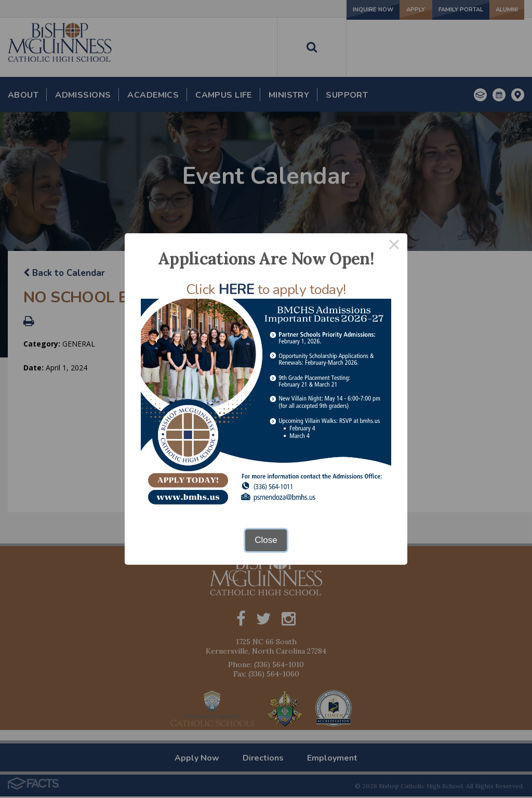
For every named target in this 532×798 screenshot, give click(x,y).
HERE (236, 290)
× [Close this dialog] (394, 247)
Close (266, 540)
